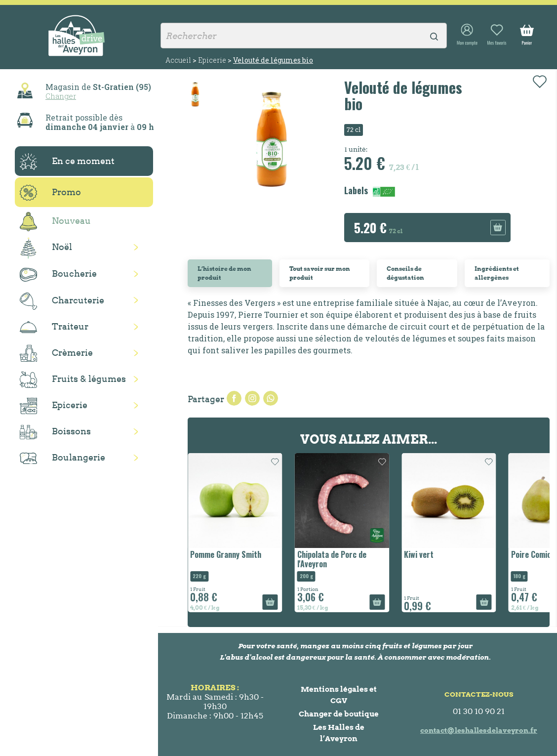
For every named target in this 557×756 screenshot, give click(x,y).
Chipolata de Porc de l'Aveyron (332, 559)
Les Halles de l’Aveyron (339, 733)
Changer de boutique (339, 714)
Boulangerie (62, 458)
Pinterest (271, 398)
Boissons (55, 432)
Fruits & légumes (73, 380)
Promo (50, 193)
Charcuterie (62, 301)
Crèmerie (56, 353)
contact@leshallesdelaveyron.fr (479, 730)
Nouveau (55, 222)
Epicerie (54, 406)
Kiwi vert (419, 554)
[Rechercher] (304, 36)
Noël (46, 248)
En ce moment (67, 162)
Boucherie (58, 274)
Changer (61, 96)
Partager (234, 398)
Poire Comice (533, 554)
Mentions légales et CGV (339, 695)
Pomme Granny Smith (226, 554)
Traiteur (54, 327)
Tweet (252, 398)
